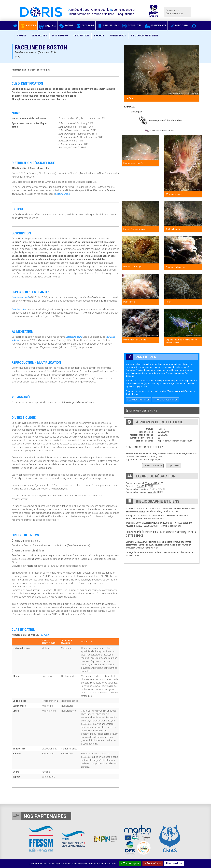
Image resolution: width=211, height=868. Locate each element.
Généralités (39, 36)
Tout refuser (153, 863)
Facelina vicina (62, 194)
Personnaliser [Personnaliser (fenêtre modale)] (174, 863)
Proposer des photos (166, 400)
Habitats (47, 26)
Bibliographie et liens (145, 36)
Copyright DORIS (141, 387)
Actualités (132, 26)
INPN (136, 555)
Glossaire (85, 26)
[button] (193, 26)
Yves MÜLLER (144, 486)
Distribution (60, 36)
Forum (66, 26)
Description (81, 36)
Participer (178, 26)
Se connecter (173, 10)
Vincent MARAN (153, 483)
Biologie (99, 36)
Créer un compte (175, 14)
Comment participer (139, 400)
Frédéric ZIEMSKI (158, 489)
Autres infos (118, 36)
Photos (22, 36)
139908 (45, 635)
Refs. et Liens (108, 26)
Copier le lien (174, 465)
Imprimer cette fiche (141, 411)
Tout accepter (130, 863)
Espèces (28, 26)
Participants (155, 26)
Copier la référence (153, 465)
